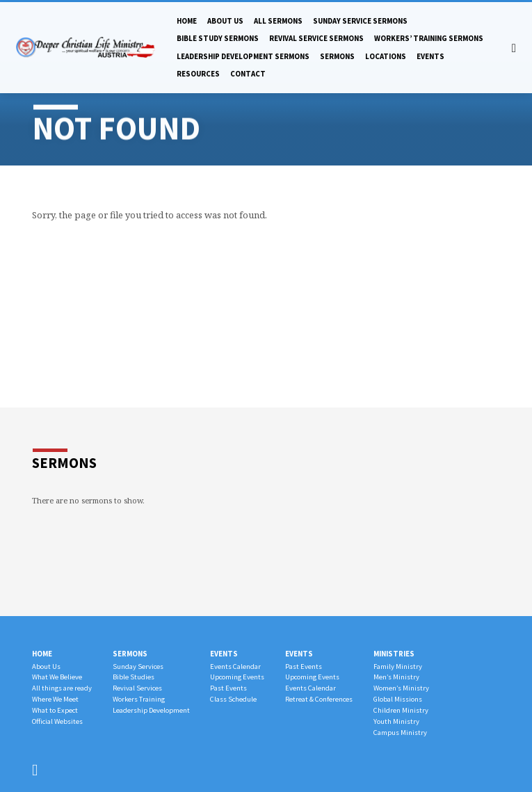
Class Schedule (233, 699)
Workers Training (139, 699)
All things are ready (62, 688)
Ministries (394, 654)
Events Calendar (235, 666)
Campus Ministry (400, 733)
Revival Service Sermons (316, 38)
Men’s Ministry (396, 677)
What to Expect (55, 710)
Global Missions (398, 699)
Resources (198, 74)
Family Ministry (398, 666)
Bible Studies (134, 677)
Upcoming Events (237, 677)
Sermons (337, 56)
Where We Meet (55, 699)
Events (430, 56)
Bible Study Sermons (218, 38)
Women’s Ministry (401, 688)
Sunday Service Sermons (360, 21)
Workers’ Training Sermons (429, 38)
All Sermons (278, 21)
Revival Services (137, 688)
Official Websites (57, 721)
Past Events (228, 688)
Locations (386, 56)
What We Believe (57, 677)
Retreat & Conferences (319, 699)
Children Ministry (401, 710)
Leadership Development (151, 710)
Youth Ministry (396, 721)
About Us (225, 21)
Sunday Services (138, 666)
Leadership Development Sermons (243, 56)
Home (187, 21)
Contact (248, 74)
